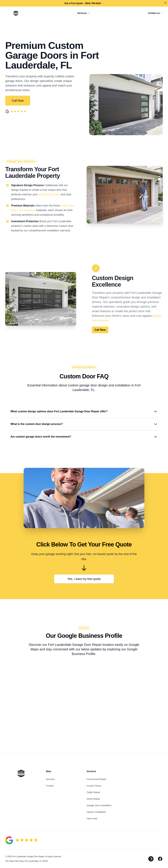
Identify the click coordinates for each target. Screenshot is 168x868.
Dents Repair (93, 799)
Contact (50, 786)
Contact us (155, 13)
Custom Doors (94, 786)
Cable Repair (93, 792)
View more (92, 819)
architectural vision (49, 194)
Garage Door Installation (99, 805)
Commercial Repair (96, 779)
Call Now (18, 101)
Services (84, 13)
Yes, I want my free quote (84, 579)
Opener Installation (96, 812)
